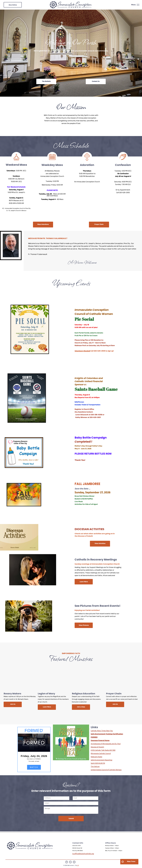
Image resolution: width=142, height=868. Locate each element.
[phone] (70, 862)
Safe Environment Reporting (101, 760)
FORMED (94, 737)
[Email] (86, 798)
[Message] (71, 810)
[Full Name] (57, 798)
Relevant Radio (96, 757)
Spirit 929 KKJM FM (98, 764)
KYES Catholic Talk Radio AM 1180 (103, 750)
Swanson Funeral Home (100, 741)
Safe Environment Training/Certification (107, 734)
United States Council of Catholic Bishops (106, 770)
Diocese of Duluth (97, 747)
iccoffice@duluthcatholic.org (83, 854)
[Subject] (71, 803)
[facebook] (67, 862)
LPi (78, 866)
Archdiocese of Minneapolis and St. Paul (106, 744)
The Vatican (95, 767)
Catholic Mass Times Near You (102, 731)
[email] (74, 862)
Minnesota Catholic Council (101, 754)
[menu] (138, 5)
